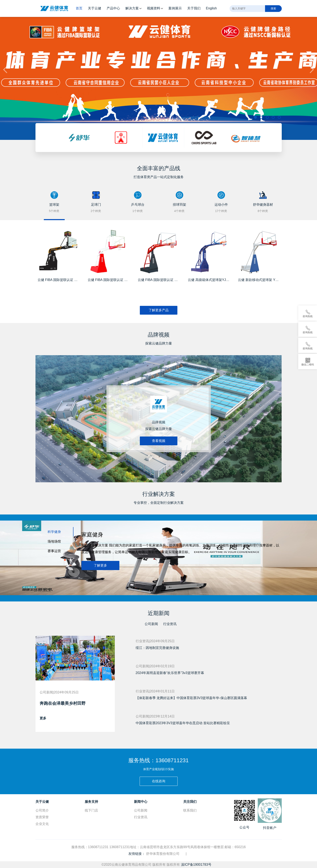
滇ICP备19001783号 (196, 865)
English (211, 8)
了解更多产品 (159, 310)
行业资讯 (170, 624)
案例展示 (175, 8)
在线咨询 (159, 781)
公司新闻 (151, 624)
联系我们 (190, 810)
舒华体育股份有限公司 (163, 854)
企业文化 (42, 824)
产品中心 (113, 8)
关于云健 (95, 8)
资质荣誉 (42, 817)
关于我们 (194, 8)
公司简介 (42, 810)
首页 (79, 8)
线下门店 (91, 810)
